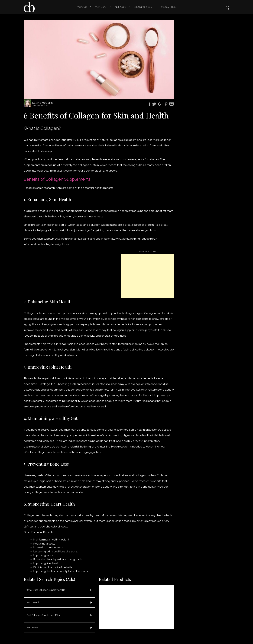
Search (228, 6)
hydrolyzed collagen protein (81, 165)
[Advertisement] (147, 276)
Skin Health (33, 628)
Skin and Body (143, 7)
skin (95, 146)
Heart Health (33, 602)
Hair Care (101, 7)
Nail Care (120, 7)
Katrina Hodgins (42, 103)
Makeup (82, 7)
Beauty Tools (168, 7)
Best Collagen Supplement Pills (43, 615)
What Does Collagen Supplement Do (46, 590)
